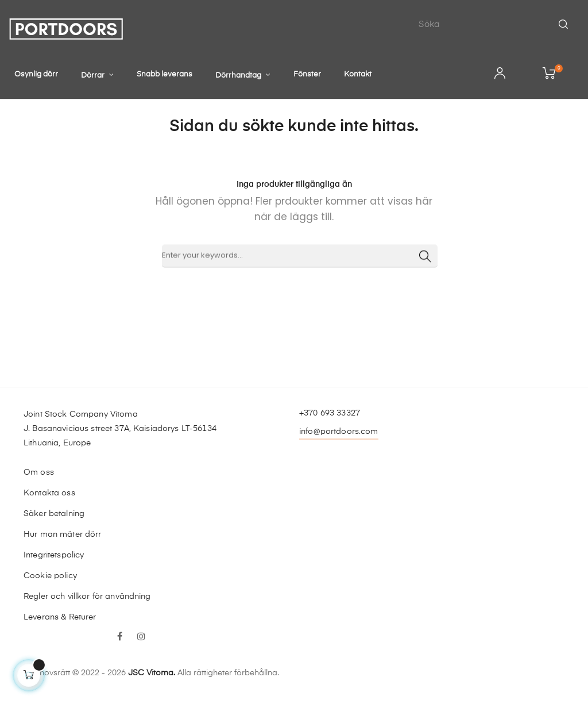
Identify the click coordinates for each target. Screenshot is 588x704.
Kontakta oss (49, 493)
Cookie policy (50, 576)
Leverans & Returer (60, 617)
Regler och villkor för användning (87, 597)
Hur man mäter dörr (63, 534)
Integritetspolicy (54, 555)
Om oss (39, 472)
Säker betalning (54, 514)
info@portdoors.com (339, 432)
